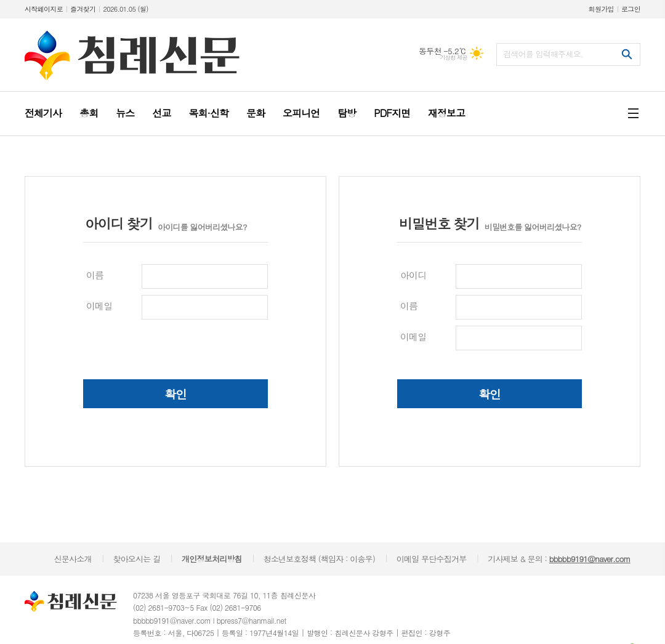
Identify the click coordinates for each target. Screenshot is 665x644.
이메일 (99, 306)
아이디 (413, 275)
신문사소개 (73, 559)
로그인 (631, 9)
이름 (95, 275)
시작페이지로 (44, 9)
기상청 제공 (453, 58)
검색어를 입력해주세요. (543, 54)
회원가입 (601, 9)
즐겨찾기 (83, 9)
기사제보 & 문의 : (559, 559)
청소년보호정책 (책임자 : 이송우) (319, 559)
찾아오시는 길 (136, 559)
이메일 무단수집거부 (432, 559)
